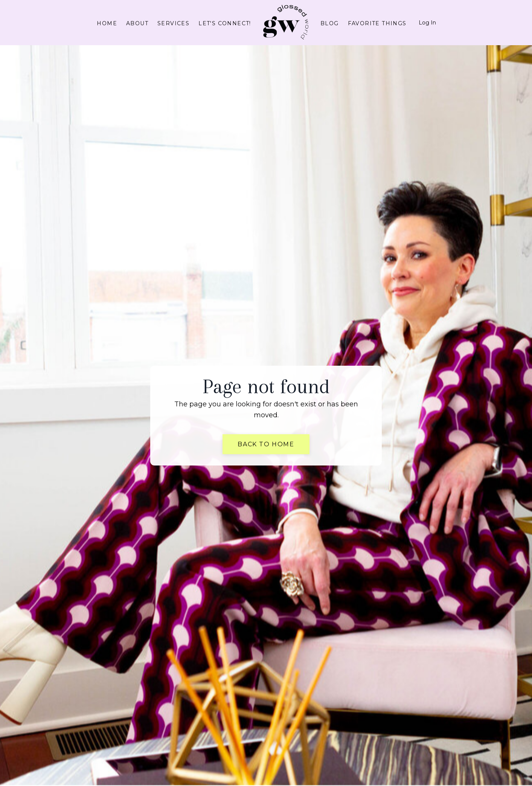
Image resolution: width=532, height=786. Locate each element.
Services (173, 23)
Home (107, 23)
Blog (330, 23)
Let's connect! (225, 23)
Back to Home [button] (266, 444)
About (137, 23)
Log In (427, 23)
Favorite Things (377, 23)
